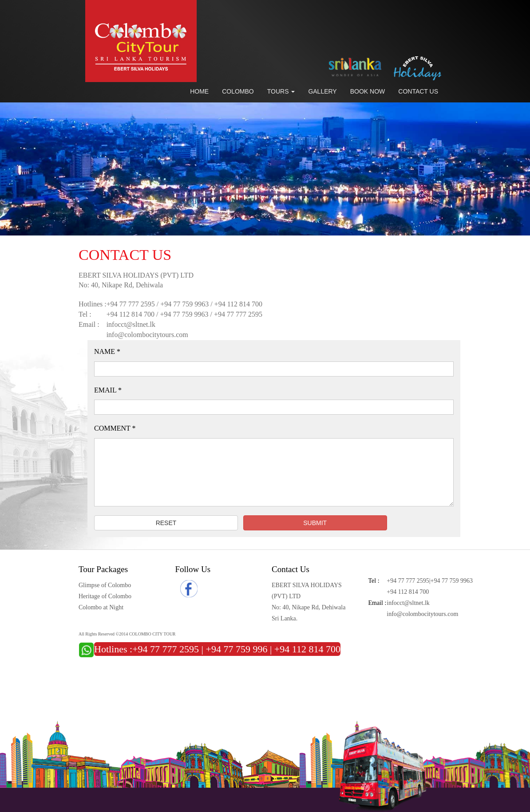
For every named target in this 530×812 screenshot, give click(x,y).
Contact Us (418, 91)
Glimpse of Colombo (105, 585)
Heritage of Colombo (105, 596)
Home (199, 91)
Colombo (238, 91)
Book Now (368, 91)
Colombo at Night (101, 607)
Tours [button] (281, 91)
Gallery (322, 91)
